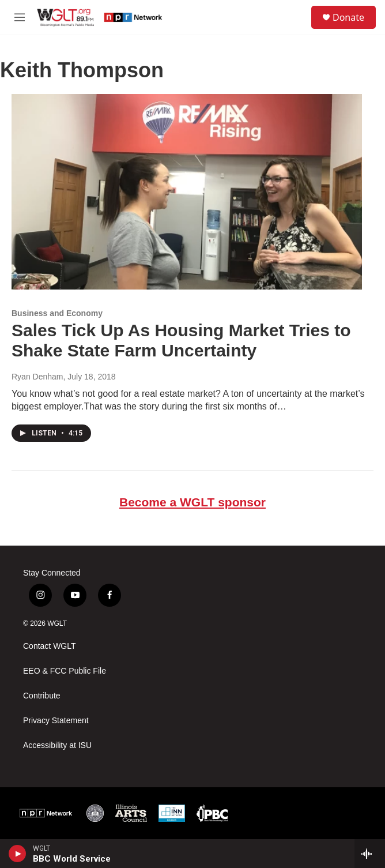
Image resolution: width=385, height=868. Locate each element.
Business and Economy (57, 313)
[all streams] (370, 854)
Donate (348, 17)
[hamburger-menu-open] (19, 17)
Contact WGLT (50, 646)
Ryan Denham (37, 377)
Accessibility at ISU (57, 745)
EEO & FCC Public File (65, 671)
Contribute (42, 696)
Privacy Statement (56, 721)
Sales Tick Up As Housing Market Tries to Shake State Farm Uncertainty (181, 340)
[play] (18, 854)
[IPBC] (212, 813)
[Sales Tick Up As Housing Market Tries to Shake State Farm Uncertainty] (187, 192)
